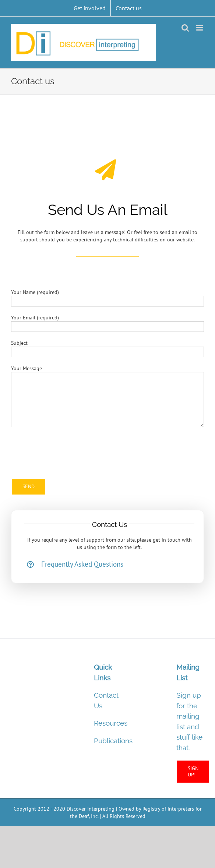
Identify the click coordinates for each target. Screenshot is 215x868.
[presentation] (67, 449)
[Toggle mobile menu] (200, 28)
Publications (113, 741)
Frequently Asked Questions (82, 564)
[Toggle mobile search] (185, 28)
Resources (111, 723)
